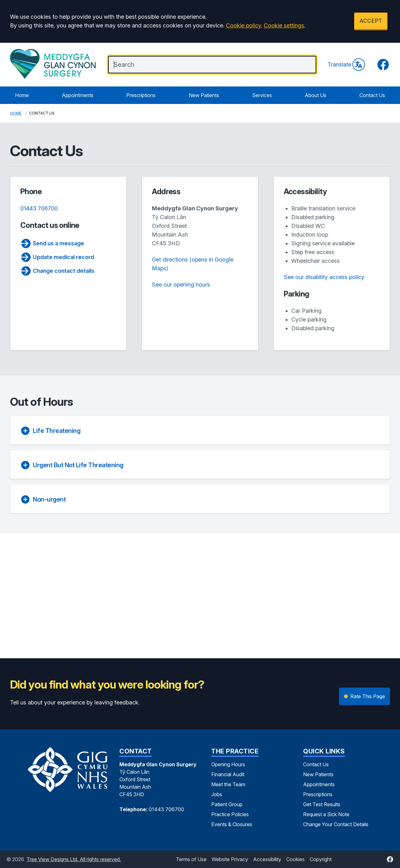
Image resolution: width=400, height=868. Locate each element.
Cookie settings (284, 25)
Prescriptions (141, 95)
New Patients (204, 95)
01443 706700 (39, 208)
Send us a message (52, 243)
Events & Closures (232, 824)
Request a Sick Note (326, 814)
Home (22, 95)
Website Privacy (230, 859)
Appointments (78, 95)
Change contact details (57, 271)
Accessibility (267, 859)
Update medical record (57, 257)
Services (262, 95)
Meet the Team (228, 784)
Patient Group (227, 804)
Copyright (321, 859)
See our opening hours (181, 284)
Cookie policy (243, 25)
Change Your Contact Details (336, 824)
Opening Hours (228, 764)
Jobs (217, 794)
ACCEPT (371, 21)
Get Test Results (322, 804)
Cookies (295, 859)
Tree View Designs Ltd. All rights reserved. (74, 859)
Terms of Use (191, 859)
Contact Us (372, 95)
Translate (346, 65)
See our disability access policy (324, 277)
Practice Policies (230, 814)
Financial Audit (228, 774)
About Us (315, 95)
